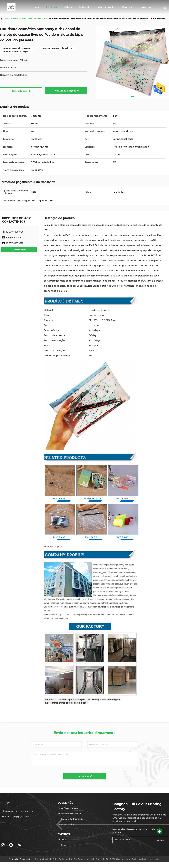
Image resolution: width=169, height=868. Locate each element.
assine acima (160, 840)
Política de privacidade (20, 859)
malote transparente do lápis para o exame (66, 703)
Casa (36, 7)
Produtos (51, 7)
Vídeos (68, 7)
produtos (15, 19)
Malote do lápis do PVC (34, 19)
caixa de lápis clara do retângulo (104, 700)
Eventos (127, 7)
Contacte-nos (107, 7)
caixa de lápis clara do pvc (72, 700)
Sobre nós (85, 7)
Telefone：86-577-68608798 (17, 811)
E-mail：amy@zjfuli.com (15, 817)
